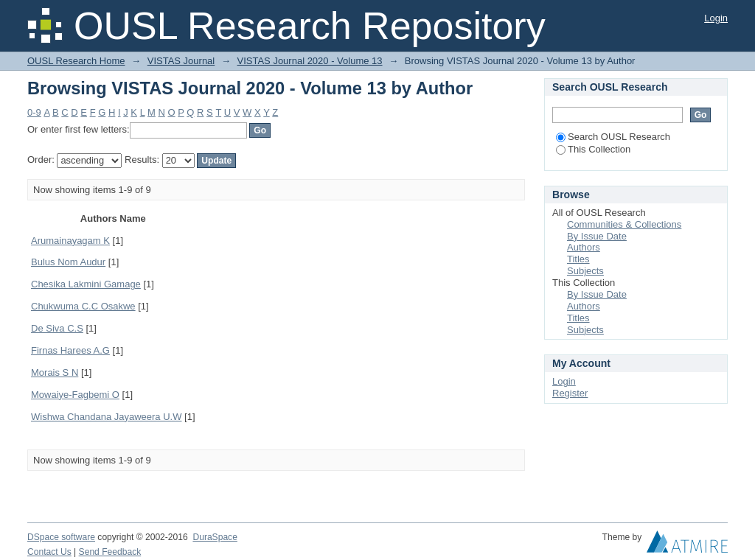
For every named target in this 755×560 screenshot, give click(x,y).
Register (570, 393)
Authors (584, 247)
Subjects (585, 271)
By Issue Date (597, 236)
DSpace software (61, 537)
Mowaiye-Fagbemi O (75, 395)
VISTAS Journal (181, 61)
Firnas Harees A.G (70, 350)
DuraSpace (215, 537)
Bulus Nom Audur (68, 262)
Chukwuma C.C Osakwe (83, 306)
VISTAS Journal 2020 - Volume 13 (310, 61)
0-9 (34, 112)
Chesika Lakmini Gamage (86, 284)
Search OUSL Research (613, 137)
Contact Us (49, 552)
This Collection (593, 149)
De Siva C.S (57, 328)
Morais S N (55, 372)
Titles (578, 259)
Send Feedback (110, 552)
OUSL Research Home (76, 61)
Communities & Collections (624, 224)
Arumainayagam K (70, 241)
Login (716, 18)
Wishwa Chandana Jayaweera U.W (106, 417)
